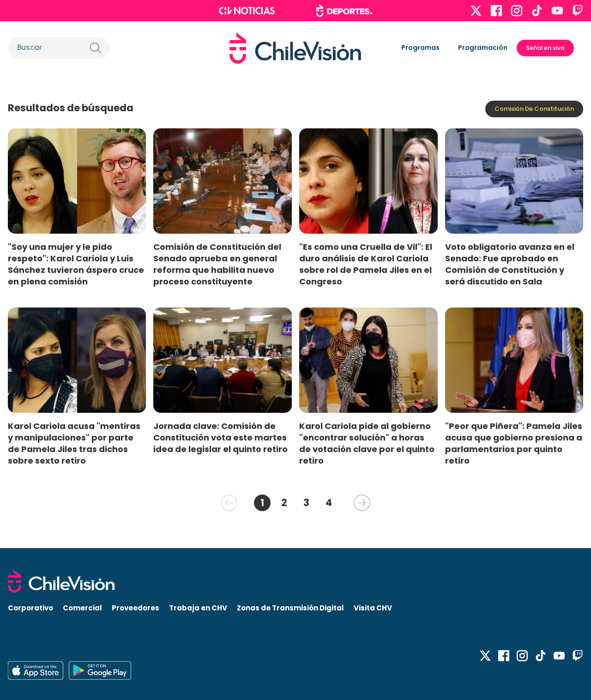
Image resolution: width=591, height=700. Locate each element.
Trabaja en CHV (198, 608)
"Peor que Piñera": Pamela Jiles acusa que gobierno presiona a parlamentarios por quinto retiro (514, 443)
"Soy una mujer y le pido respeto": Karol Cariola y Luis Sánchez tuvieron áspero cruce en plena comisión (76, 264)
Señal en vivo (545, 48)
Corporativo (30, 608)
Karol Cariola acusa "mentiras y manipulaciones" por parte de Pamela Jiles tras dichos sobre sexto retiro (74, 443)
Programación (483, 48)
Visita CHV (373, 608)
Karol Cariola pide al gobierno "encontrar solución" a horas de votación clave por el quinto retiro (367, 443)
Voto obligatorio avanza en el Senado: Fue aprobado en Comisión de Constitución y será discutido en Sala (510, 264)
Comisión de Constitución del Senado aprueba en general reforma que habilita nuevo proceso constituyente (217, 264)
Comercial (82, 608)
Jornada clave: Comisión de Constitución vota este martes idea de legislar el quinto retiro (220, 437)
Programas (420, 48)
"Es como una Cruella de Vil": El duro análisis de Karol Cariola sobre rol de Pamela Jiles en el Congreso (366, 264)
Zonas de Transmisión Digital (290, 608)
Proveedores (136, 608)
